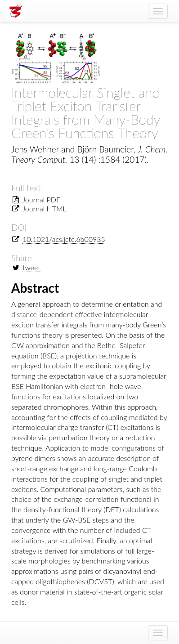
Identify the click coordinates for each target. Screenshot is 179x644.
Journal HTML (44, 208)
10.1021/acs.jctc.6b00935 (64, 239)
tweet (31, 267)
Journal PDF (41, 199)
